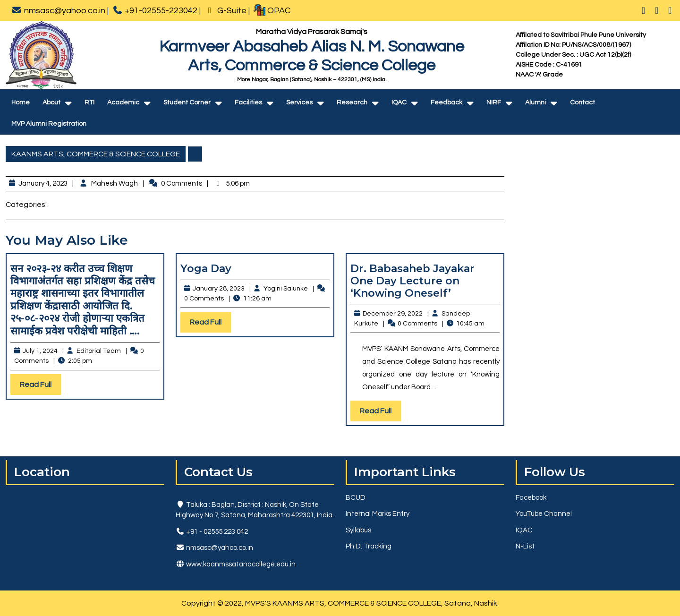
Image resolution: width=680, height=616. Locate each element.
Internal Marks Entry (378, 514)
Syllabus (358, 530)
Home (21, 103)
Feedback (446, 103)
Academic (123, 103)
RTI (89, 103)
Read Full (40, 387)
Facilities (248, 103)
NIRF (494, 103)
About (51, 103)
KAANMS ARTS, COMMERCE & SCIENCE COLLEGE (96, 154)
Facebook (531, 498)
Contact (582, 103)
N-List (525, 546)
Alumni (535, 103)
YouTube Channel (544, 514)
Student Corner (187, 103)
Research (352, 103)
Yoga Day (206, 269)
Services (299, 103)
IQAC (399, 103)
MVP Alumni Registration (49, 124)
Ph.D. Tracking (369, 546)
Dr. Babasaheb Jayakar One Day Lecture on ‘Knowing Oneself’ (412, 281)
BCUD (356, 498)
